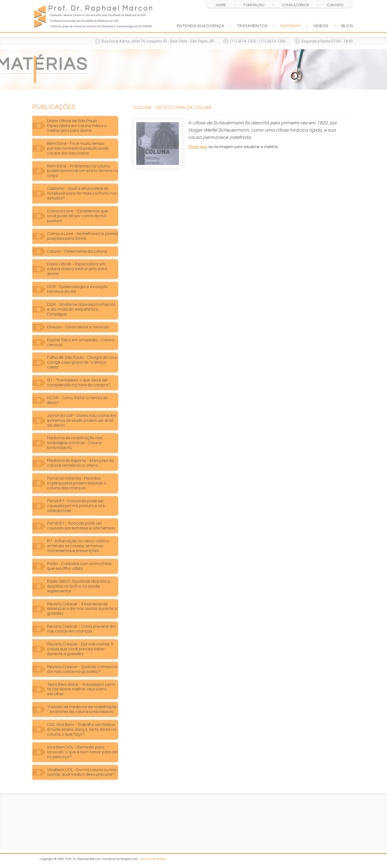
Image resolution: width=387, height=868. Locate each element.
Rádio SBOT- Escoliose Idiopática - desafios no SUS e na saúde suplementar (80, 586)
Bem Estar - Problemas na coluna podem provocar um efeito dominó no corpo (83, 171)
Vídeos (321, 26)
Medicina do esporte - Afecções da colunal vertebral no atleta (80, 463)
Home (221, 5)
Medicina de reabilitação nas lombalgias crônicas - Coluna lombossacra (75, 443)
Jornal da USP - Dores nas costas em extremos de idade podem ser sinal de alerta (82, 420)
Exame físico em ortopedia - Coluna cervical (81, 342)
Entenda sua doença (201, 26)
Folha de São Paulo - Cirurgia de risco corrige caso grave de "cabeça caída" (82, 362)
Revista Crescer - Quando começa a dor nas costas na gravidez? (82, 669)
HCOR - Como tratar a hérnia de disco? (77, 400)
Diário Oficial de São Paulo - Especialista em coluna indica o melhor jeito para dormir (77, 126)
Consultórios (295, 5)
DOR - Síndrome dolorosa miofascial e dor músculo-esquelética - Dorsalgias (81, 309)
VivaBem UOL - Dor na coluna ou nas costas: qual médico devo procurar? (82, 772)
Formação (254, 5)
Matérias (290, 26)
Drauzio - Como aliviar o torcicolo (78, 327)
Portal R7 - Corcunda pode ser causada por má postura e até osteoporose (76, 506)
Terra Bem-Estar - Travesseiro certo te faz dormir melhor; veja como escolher (81, 689)
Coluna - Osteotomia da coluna (77, 251)
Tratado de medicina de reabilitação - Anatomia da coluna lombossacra (82, 709)
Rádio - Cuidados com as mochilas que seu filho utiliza (79, 566)
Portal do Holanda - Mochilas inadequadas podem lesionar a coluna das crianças (77, 483)
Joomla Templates (152, 859)
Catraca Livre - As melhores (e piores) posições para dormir (82, 236)
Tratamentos (252, 26)
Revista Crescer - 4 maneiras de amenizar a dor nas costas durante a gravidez (82, 609)
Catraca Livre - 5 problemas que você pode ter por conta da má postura (78, 216)
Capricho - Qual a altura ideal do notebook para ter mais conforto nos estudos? (82, 193)
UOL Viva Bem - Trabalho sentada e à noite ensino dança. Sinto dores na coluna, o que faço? (82, 729)
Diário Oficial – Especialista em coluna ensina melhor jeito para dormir (77, 269)
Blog (347, 26)
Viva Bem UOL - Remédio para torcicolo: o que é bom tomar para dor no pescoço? (83, 752)
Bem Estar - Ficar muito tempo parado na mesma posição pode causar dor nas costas (78, 148)
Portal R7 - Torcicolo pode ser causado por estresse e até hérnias (81, 526)
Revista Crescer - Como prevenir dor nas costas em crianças (81, 629)
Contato (335, 5)
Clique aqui (198, 147)
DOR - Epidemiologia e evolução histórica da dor (78, 289)
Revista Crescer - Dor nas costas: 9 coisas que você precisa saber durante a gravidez (80, 649)
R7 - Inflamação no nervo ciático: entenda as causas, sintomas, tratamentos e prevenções (78, 546)
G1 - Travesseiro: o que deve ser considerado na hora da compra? (79, 382)
